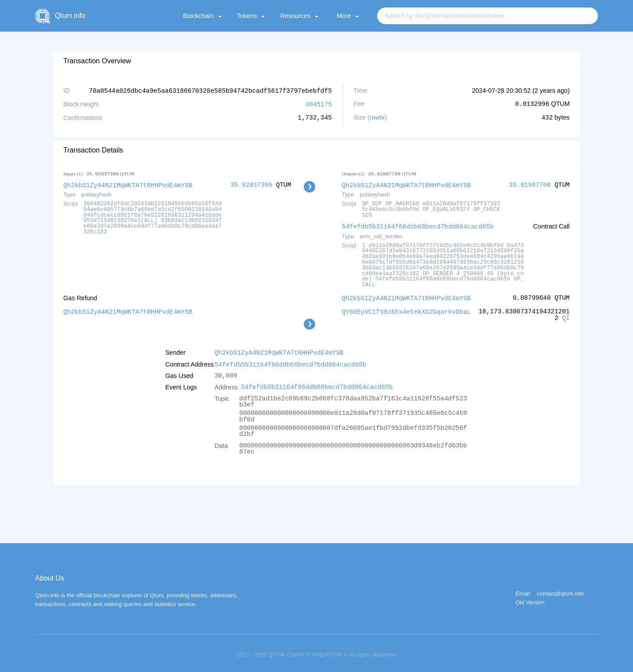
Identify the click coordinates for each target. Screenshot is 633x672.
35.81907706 (530, 184)
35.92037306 (251, 184)
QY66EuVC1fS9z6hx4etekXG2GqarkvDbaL (407, 309)
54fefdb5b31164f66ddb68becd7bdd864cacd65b (418, 225)
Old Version (530, 600)
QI (566, 316)
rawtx (377, 117)
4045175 (319, 104)
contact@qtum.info (560, 591)
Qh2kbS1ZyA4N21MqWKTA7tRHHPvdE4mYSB (128, 184)
